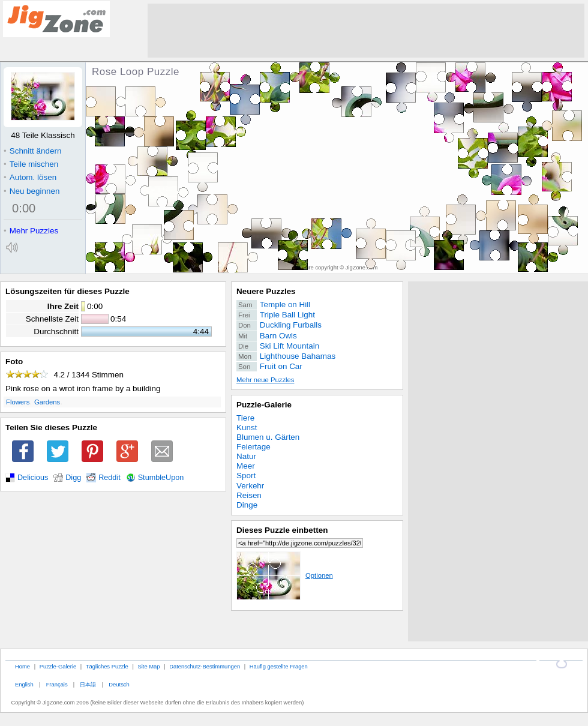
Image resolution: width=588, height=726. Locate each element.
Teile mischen (31, 164)
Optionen (285, 575)
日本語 (88, 684)
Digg (73, 478)
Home (22, 666)
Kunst (247, 427)
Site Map (148, 666)
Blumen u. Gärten (268, 437)
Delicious (33, 478)
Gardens (47, 402)
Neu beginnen (31, 191)
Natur (246, 456)
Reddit (109, 478)
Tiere (245, 418)
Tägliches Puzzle (107, 666)
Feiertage (253, 447)
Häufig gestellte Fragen (279, 666)
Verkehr (250, 486)
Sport (246, 475)
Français (57, 684)
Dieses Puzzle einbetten (282, 530)
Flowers (18, 402)
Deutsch (119, 684)
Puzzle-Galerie (264, 405)
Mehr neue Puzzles (265, 380)
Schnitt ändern (32, 151)
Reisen (249, 495)
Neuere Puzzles (266, 291)
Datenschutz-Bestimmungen (205, 666)
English (24, 684)
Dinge (247, 505)
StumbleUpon (161, 478)
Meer (246, 466)
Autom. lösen (30, 177)
